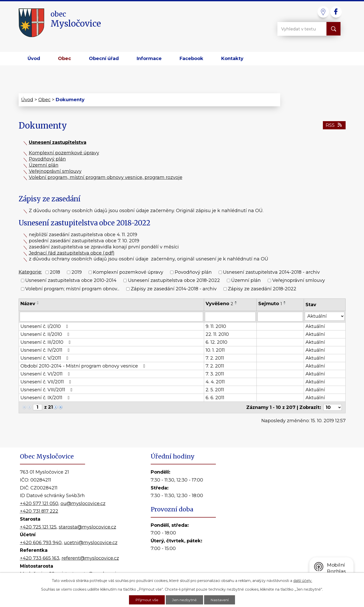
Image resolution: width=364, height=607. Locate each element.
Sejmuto (270, 304)
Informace (149, 59)
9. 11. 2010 (216, 326)
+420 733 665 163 (40, 558)
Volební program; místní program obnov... (72, 289)
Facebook (191, 59)
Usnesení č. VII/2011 (47, 382)
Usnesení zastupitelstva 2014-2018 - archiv (271, 272)
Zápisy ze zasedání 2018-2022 (262, 289)
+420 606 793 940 (41, 543)
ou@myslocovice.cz (83, 503)
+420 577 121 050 (39, 503)
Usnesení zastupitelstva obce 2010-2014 (71, 281)
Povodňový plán (47, 159)
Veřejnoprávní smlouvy (55, 171)
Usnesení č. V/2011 (45, 358)
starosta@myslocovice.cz (87, 527)
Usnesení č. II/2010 (46, 334)
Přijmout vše (147, 600)
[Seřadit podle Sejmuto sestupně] (285, 304)
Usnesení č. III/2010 (47, 342)
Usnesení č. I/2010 (45, 326)
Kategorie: (30, 272)
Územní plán (44, 165)
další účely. (303, 580)
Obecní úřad (104, 59)
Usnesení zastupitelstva (58, 142)
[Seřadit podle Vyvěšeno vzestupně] (236, 302)
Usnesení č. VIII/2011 (48, 390)
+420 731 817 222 (39, 511)
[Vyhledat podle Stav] (325, 316)
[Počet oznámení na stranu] (333, 407)
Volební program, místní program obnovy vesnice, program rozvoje (106, 177)
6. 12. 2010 (216, 342)
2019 (77, 272)
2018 (55, 272)
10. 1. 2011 (215, 350)
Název (28, 304)
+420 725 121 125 (38, 527)
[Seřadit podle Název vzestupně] (38, 302)
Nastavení (220, 600)
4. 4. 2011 (215, 382)
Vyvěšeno (219, 304)
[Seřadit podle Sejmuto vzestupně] (285, 302)
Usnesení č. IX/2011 (46, 398)
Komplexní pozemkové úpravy (64, 153)
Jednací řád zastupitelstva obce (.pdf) (72, 253)
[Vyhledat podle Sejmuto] (280, 317)
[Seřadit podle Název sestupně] (38, 304)
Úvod (34, 59)
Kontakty (232, 59)
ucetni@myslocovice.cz (91, 543)
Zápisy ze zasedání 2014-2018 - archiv (174, 289)
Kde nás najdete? (285, 519)
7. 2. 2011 (215, 358)
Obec (64, 59)
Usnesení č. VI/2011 (46, 374)
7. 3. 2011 (215, 374)
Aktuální (315, 326)
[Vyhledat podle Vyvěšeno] (230, 317)
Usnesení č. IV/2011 (46, 350)
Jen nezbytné (185, 600)
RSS (334, 125)
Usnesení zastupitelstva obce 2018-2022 (174, 281)
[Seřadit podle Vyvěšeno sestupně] (236, 304)
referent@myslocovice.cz (90, 558)
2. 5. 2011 (215, 390)
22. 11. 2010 (217, 334)
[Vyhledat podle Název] (111, 317)
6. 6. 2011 (215, 398)
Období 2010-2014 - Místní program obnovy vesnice (84, 366)
